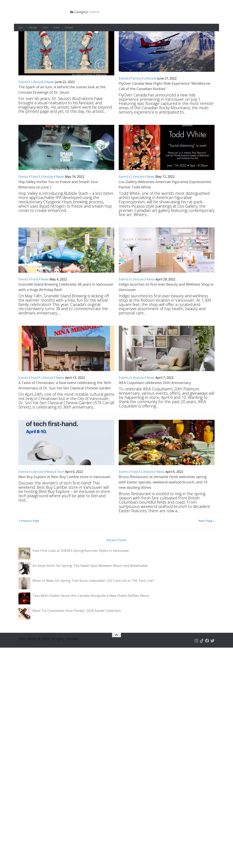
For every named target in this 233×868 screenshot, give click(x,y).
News (50, 100)
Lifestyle (33, 27)
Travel (56, 27)
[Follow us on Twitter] (212, 659)
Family (136, 96)
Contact (69, 27)
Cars (21, 27)
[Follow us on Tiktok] (202, 659)
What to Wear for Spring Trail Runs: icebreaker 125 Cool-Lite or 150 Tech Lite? (93, 599)
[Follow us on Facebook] (207, 659)
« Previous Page (29, 539)
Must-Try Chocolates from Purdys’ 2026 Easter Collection (77, 629)
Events (23, 100)
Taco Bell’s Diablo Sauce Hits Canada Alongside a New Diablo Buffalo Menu (91, 614)
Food (34, 195)
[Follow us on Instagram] (196, 659)
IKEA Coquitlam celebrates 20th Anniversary (155, 401)
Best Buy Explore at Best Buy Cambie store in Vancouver (65, 495)
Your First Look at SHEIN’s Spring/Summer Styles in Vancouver (81, 569)
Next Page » (207, 539)
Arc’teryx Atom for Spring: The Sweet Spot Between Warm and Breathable (90, 584)
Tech (45, 27)
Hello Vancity (44, 12)
